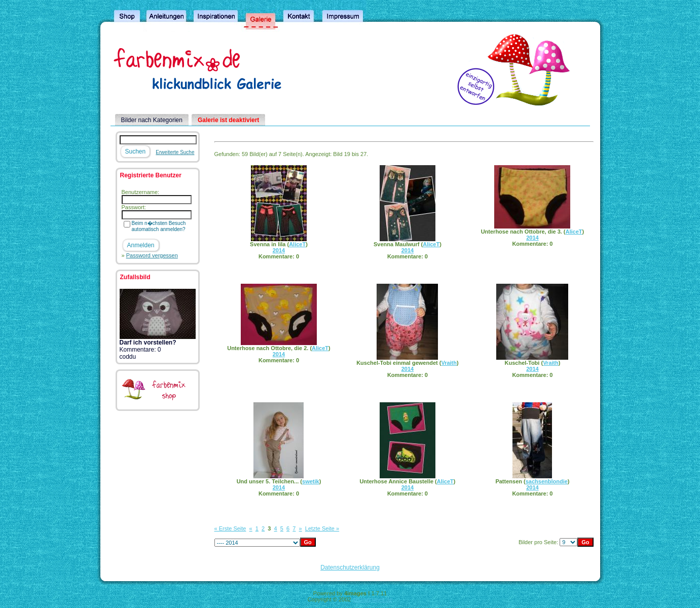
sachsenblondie (547, 481)
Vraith (449, 363)
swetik (311, 481)
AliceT (297, 244)
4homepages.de (372, 599)
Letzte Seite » (322, 528)
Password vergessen (152, 255)
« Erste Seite (230, 528)
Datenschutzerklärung (350, 567)
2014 (279, 250)
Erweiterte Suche (175, 152)
